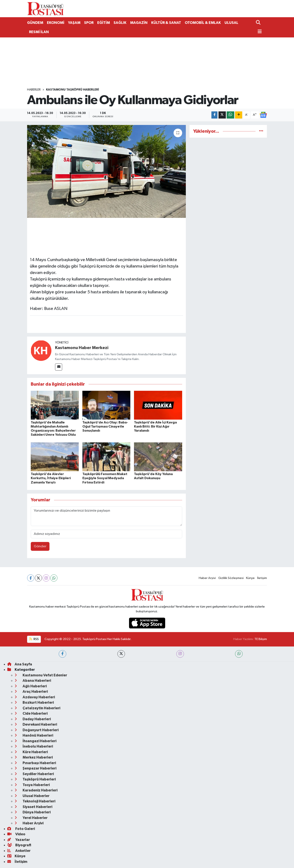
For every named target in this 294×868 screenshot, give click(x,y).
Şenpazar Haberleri (35, 768)
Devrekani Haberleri (36, 724)
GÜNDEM (35, 23)
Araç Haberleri (31, 692)
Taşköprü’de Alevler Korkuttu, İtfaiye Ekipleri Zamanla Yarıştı (51, 478)
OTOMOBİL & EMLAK (203, 23)
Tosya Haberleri (32, 785)
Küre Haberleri (31, 752)
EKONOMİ (56, 23)
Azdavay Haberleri (35, 697)
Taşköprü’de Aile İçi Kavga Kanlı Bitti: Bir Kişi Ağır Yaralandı (155, 426)
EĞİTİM (104, 23)
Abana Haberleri (33, 681)
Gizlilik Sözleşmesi (231, 578)
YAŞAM (74, 23)
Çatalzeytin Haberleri (37, 708)
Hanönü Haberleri (34, 735)
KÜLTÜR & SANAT (166, 23)
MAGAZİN (139, 23)
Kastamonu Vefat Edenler (41, 675)
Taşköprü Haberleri (35, 779)
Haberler (34, 90)
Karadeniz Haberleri (36, 790)
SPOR (89, 23)
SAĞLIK (120, 23)
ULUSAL (231, 23)
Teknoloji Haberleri (35, 801)
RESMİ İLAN (39, 32)
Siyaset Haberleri (33, 807)
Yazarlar (19, 840)
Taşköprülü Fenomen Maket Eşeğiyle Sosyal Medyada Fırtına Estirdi (105, 478)
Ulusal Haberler (32, 796)
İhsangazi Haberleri (35, 741)
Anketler (19, 851)
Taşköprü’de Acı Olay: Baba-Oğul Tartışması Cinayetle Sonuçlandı (105, 426)
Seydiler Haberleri (34, 774)
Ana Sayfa (20, 664)
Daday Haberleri (33, 719)
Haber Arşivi (207, 578)
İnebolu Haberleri (34, 746)
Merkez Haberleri (34, 757)
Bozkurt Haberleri (34, 703)
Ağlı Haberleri (31, 686)
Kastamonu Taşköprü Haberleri (72, 90)
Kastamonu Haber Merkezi (82, 348)
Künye (250, 578)
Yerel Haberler (31, 818)
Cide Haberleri (31, 713)
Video (16, 834)
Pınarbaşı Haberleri (35, 763)
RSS (34, 639)
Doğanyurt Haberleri (37, 730)
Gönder (40, 546)
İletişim (262, 578)
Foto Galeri (21, 829)
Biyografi (19, 845)
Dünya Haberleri (33, 812)
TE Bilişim (261, 639)
